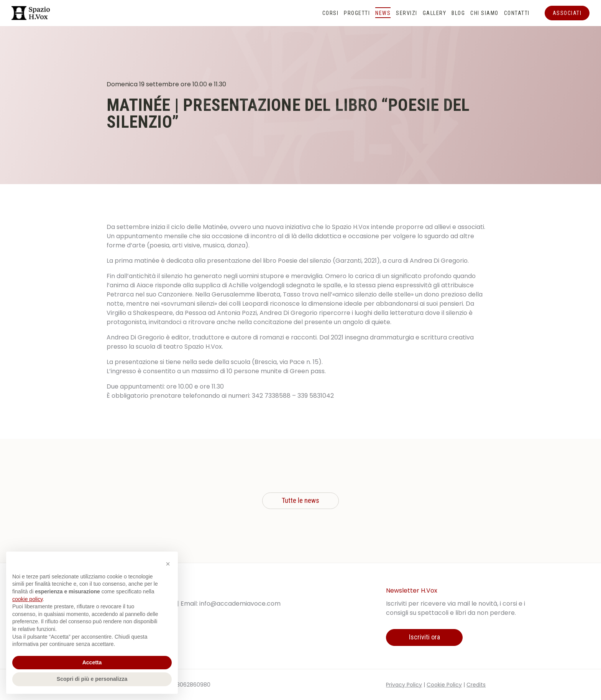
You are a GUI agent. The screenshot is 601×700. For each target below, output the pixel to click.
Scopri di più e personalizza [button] (92, 679)
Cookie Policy (444, 685)
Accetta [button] (92, 662)
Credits (476, 685)
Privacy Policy (404, 685)
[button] (168, 564)
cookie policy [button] (27, 599)
